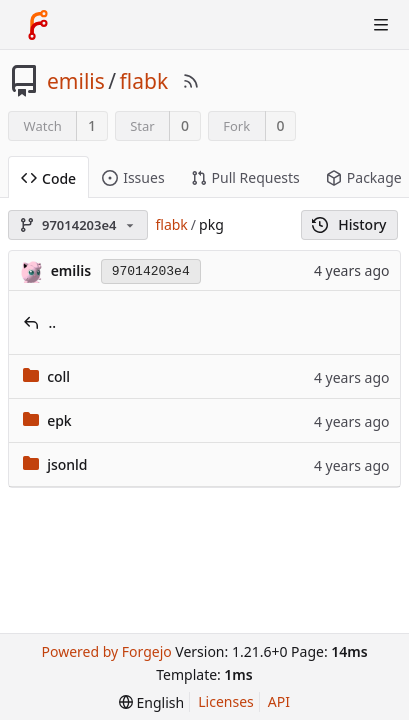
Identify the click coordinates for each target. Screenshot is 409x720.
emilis (76, 81)
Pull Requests (245, 177)
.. (53, 322)
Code (48, 178)
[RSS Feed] (191, 81)
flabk (144, 81)
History (349, 224)
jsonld (67, 464)
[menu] (151, 702)
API (279, 701)
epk (59, 420)
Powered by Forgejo (106, 651)
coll (58, 376)
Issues (133, 177)
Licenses (226, 701)
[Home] (38, 25)
